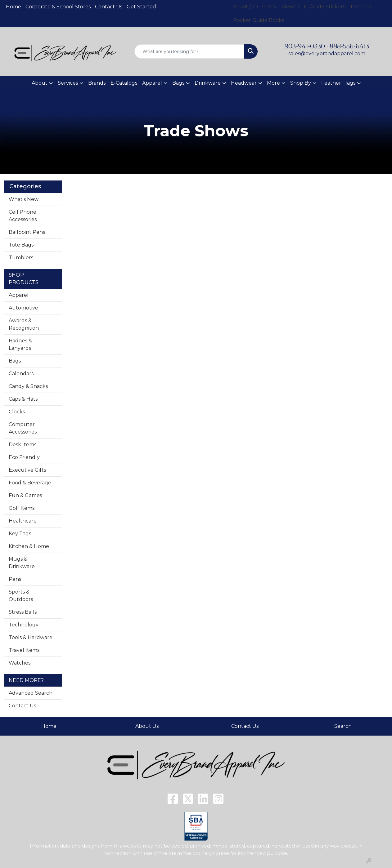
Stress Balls (23, 612)
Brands (97, 83)
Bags (15, 361)
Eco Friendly (24, 457)
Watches (20, 663)
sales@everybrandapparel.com (327, 53)
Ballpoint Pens (27, 232)
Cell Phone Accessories (23, 216)
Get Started (141, 7)
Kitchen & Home (29, 546)
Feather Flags (338, 83)
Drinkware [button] (208, 83)
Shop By (301, 83)
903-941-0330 (305, 46)
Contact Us (109, 7)
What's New (24, 199)
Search (343, 726)
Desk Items (23, 445)
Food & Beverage (30, 483)
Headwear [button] (244, 83)
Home (14, 7)
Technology (24, 625)
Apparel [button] (152, 83)
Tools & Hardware (31, 637)
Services (68, 83)
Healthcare (23, 521)
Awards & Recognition (24, 324)
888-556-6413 (349, 46)
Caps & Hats (23, 399)
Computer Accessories (23, 428)
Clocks (17, 412)
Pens (15, 579)
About (40, 83)
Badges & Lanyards (20, 344)
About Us (147, 726)
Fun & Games (25, 495)
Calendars (21, 374)
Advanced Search (31, 693)
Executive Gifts (27, 470)
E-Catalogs (124, 83)
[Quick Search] (189, 51)
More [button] (273, 83)
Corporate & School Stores (58, 7)
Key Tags (20, 534)
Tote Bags (21, 245)
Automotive (23, 308)
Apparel (19, 295)
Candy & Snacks (28, 386)
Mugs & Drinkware (22, 563)
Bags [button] (178, 83)
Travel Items (24, 650)
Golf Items (22, 508)
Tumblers (21, 258)
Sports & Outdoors (21, 596)
